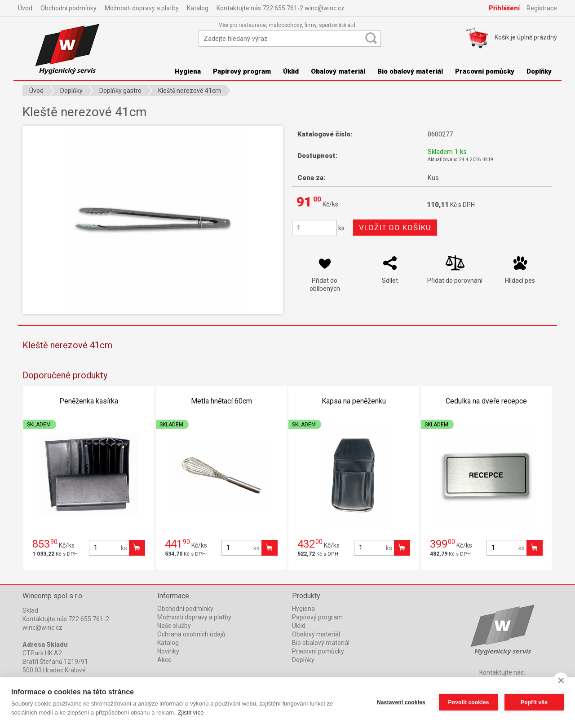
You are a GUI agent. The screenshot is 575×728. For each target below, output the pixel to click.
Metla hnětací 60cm (221, 401)
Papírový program (242, 71)
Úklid (291, 71)
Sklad (30, 610)
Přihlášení (504, 8)
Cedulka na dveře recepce (486, 401)
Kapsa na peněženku (354, 401)
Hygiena (188, 71)
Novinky (168, 651)
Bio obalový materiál (410, 71)
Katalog (198, 8)
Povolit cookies (468, 702)
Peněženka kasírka (89, 401)
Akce (164, 660)
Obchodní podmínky (69, 8)
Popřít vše (534, 702)
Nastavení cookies (401, 702)
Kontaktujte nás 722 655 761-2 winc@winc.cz (281, 8)
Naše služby (174, 626)
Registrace (542, 8)
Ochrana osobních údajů (191, 634)
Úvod (25, 8)
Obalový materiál (338, 71)
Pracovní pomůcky (485, 71)
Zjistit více (191, 713)
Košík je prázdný (526, 37)
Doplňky (539, 71)
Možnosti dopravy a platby (142, 8)
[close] (561, 680)
